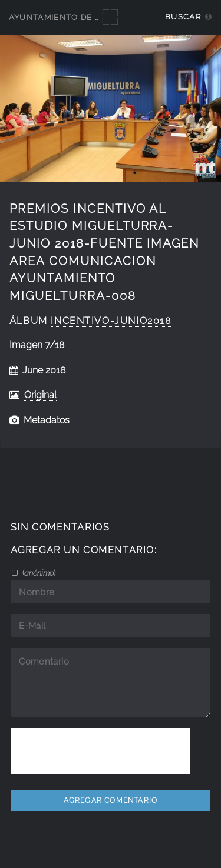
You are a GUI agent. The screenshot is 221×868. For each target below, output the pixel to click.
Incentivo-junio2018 (111, 321)
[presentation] (100, 751)
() (38, 573)
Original (40, 395)
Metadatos (47, 420)
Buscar (183, 17)
